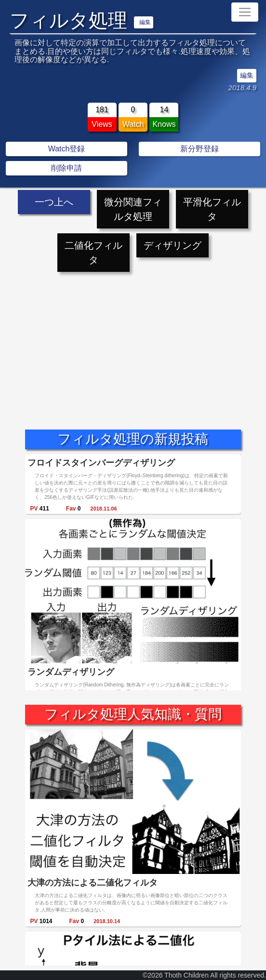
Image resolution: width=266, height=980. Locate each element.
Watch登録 (67, 149)
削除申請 (66, 168)
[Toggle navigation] (245, 12)
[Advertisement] (133, 342)
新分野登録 (199, 149)
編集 (145, 22)
